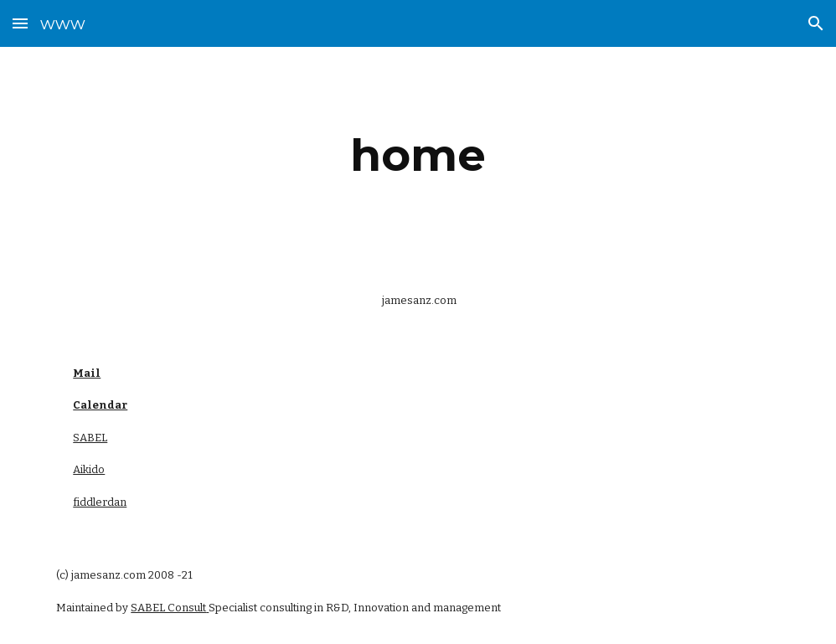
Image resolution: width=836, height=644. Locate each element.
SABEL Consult (168, 608)
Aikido (89, 469)
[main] (418, 155)
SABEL (90, 438)
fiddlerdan (100, 502)
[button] (20, 23)
